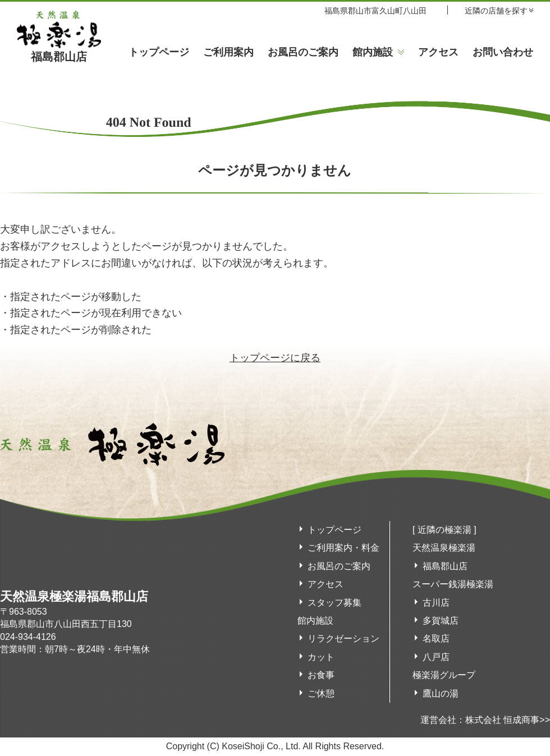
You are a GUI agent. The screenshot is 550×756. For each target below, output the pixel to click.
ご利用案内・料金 (343, 548)
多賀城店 (441, 621)
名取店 (436, 639)
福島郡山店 (59, 51)
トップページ (159, 52)
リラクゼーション (343, 639)
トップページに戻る (275, 358)
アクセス (438, 52)
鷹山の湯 (441, 693)
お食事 (321, 675)
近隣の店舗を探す (496, 10)
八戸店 (436, 657)
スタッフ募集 (334, 603)
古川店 (436, 603)
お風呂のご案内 (303, 52)
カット (321, 657)
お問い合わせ (503, 52)
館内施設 (373, 52)
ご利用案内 (228, 52)
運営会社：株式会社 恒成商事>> (485, 720)
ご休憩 (321, 693)
